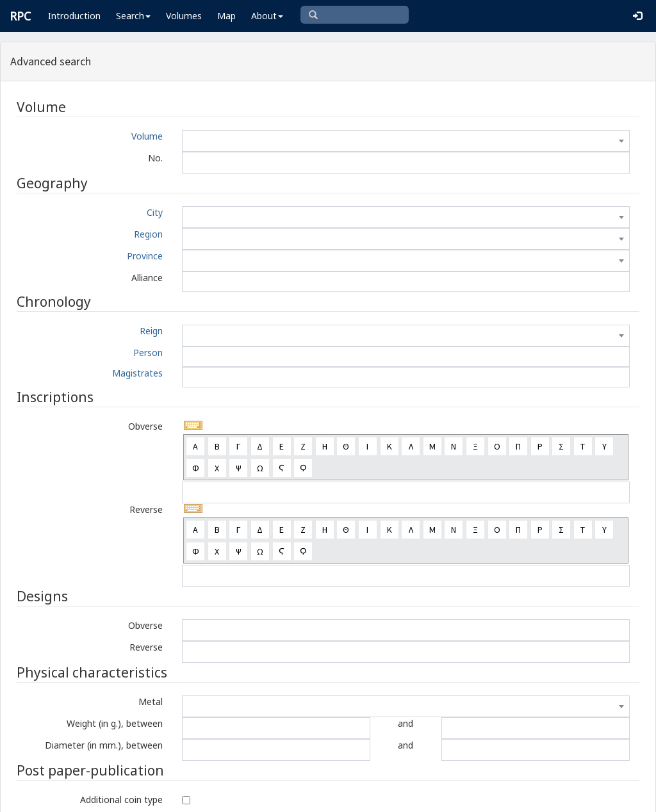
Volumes (184, 16)
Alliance (147, 278)
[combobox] (406, 141)
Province (145, 256)
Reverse (146, 509)
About (267, 16)
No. (155, 158)
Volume (147, 136)
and (406, 723)
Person (148, 353)
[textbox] (406, 141)
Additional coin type (121, 800)
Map (226, 16)
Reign (151, 331)
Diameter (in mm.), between (104, 745)
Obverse (145, 426)
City (155, 212)
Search (133, 16)
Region (148, 234)
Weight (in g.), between (115, 723)
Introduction (74, 16)
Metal (151, 702)
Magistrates (137, 373)
